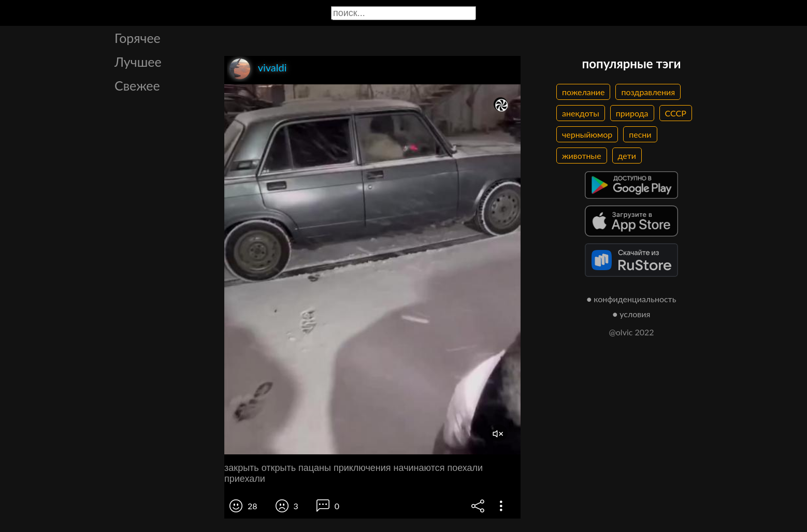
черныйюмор (587, 134)
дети (627, 156)
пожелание (583, 92)
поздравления (648, 92)
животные (582, 156)
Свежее (137, 85)
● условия (632, 314)
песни (640, 134)
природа (632, 113)
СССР (676, 113)
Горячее (138, 38)
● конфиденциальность (632, 299)
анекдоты (581, 113)
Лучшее (138, 62)
